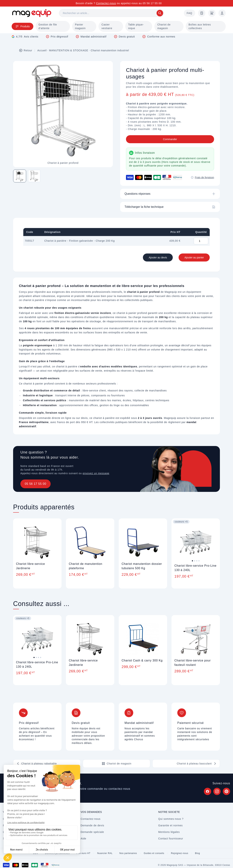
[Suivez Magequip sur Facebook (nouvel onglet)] (208, 791)
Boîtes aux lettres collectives (200, 26)
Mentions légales (169, 832)
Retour (26, 50)
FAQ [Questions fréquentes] (189, 13)
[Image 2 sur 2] (34, 176)
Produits (22, 26)
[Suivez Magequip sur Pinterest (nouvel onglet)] (226, 791)
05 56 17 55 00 (35, 484)
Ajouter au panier (194, 257)
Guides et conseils (154, 853)
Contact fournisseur (171, 839)
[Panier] (212, 13)
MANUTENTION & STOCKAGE (69, 50)
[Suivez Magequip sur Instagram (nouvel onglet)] (217, 791)
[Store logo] (32, 13)
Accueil (42, 50)
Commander (170, 139)
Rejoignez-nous (180, 853)
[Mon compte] (222, 13)
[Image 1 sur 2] (20, 176)
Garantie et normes (170, 825)
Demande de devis (92, 825)
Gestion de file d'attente (48, 26)
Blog (197, 853)
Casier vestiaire (107, 26)
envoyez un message (96, 473)
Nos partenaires (128, 853)
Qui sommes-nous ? (171, 819)
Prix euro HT (83, 853)
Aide (83, 839)
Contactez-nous (106, 3)
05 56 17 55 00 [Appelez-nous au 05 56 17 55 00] (152, 3)
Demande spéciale (92, 832)
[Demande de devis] (202, 13)
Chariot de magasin (164, 26)
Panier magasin (80, 26)
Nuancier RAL (105, 853)
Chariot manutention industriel (110, 50)
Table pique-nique (136, 26)
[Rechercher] (111, 13)
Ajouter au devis (158, 257)
